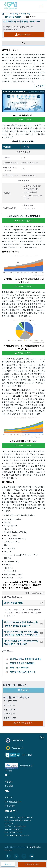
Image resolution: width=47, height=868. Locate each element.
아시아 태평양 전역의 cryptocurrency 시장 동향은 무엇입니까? (24, 642)
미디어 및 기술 (12, 14)
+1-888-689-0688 (19, 826)
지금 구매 (23, 690)
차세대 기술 (26, 14)
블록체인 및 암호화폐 (13, 17)
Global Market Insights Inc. (15, 847)
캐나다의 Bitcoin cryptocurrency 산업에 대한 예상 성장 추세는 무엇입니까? (24, 633)
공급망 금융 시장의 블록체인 (22, 663)
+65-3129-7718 (16, 832)
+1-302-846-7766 (16, 829)
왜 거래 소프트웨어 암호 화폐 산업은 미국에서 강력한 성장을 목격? (24, 624)
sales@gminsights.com (19, 835)
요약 (23, 43)
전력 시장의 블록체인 (19, 667)
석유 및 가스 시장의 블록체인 (23, 672)
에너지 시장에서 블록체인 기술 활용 (26, 659)
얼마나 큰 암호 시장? (24, 603)
